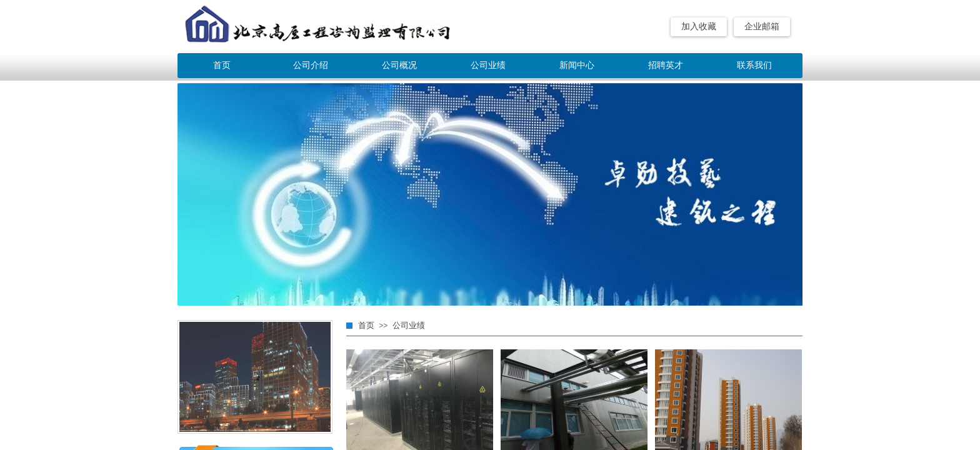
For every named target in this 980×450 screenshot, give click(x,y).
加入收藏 (699, 27)
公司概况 (399, 65)
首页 (222, 65)
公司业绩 (488, 65)
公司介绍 (311, 65)
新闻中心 (577, 65)
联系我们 (754, 65)
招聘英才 (666, 65)
